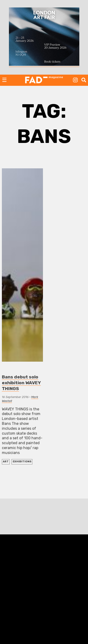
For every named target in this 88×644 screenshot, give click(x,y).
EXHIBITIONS (22, 462)
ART (6, 462)
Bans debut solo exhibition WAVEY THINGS (21, 383)
